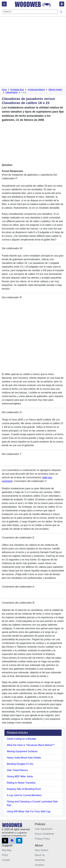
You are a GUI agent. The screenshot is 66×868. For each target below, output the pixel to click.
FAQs (5, 855)
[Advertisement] (33, 52)
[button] (5, 841)
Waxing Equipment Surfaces (22, 751)
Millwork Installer (55, 90)
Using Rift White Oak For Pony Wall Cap (29, 811)
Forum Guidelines (44, 834)
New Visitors (42, 850)
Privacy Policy (42, 839)
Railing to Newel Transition (21, 783)
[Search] (30, 12)
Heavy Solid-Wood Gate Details (24, 758)
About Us (40, 855)
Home (4, 90)
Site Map (7, 850)
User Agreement (44, 829)
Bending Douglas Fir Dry (20, 764)
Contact (6, 860)
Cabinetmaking (12, 92)
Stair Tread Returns (17, 770)
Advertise (40, 860)
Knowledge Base (17, 90)
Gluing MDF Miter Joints (20, 776)
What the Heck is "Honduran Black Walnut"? (31, 745)
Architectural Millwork (36, 90)
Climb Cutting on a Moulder (22, 739)
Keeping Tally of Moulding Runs (24, 789)
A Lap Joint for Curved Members (24, 795)
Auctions (39, 865)
